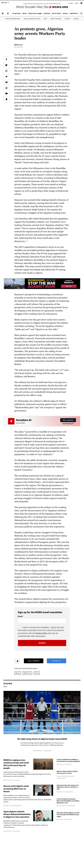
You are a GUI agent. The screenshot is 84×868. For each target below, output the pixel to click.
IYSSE (45, 19)
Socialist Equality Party (32, 19)
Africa (37, 673)
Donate (76, 19)
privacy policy (42, 633)
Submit (42, 643)
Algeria (18, 673)
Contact (71, 3)
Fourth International (13, 19)
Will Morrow (18, 45)
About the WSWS (56, 19)
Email (20, 616)
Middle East (27, 673)
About (77, 3)
